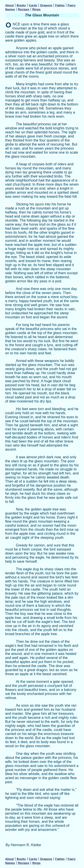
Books (21, 5)
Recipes (24, 9)
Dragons (46, 5)
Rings (36, 9)
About (10, 5)
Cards (33, 5)
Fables (60, 5)
